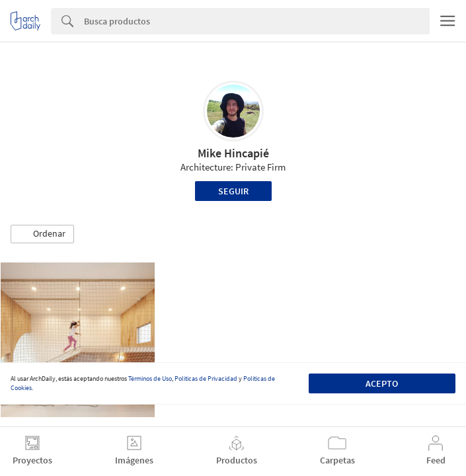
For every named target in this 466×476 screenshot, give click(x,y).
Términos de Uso (150, 378)
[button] (42, 234)
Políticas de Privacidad (206, 378)
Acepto (382, 383)
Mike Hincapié (233, 153)
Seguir (233, 191)
